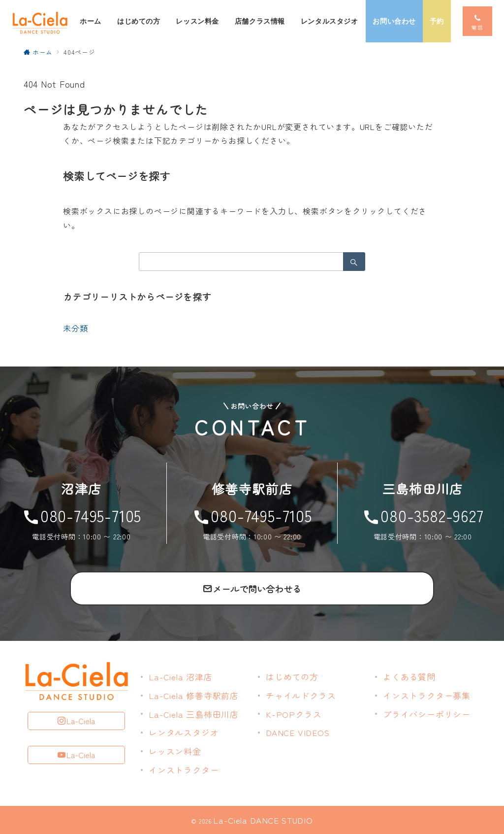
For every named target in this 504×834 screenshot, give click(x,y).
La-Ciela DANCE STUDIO (263, 820)
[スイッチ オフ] (477, 21)
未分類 (75, 328)
